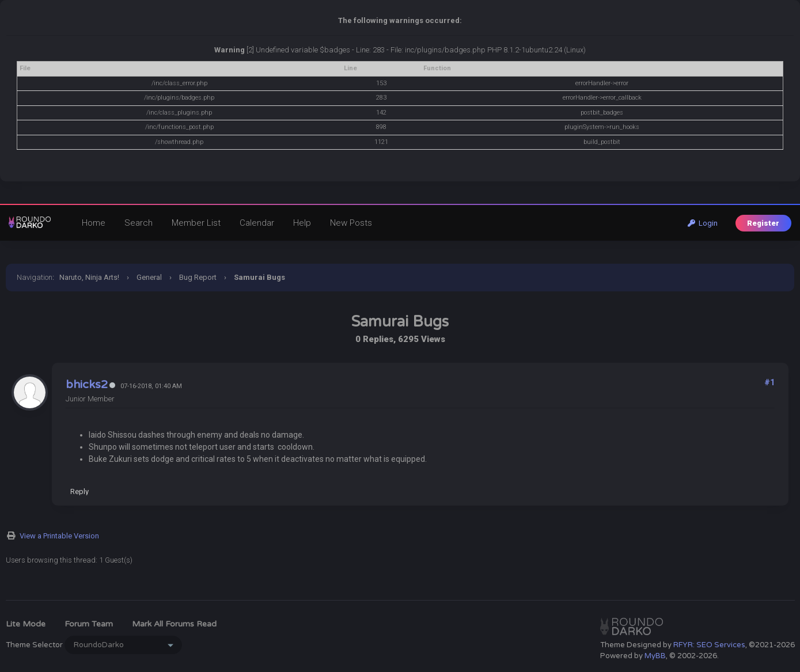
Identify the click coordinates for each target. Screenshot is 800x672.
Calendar (257, 223)
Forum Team (89, 624)
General (149, 277)
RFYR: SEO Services (709, 645)
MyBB (655, 656)
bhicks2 (87, 385)
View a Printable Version (59, 536)
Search (139, 223)
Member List (196, 223)
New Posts (351, 223)
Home (94, 223)
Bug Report (198, 277)
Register (763, 223)
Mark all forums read (174, 624)
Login (703, 223)
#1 (769, 382)
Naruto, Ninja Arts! (89, 277)
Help (302, 223)
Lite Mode (26, 624)
